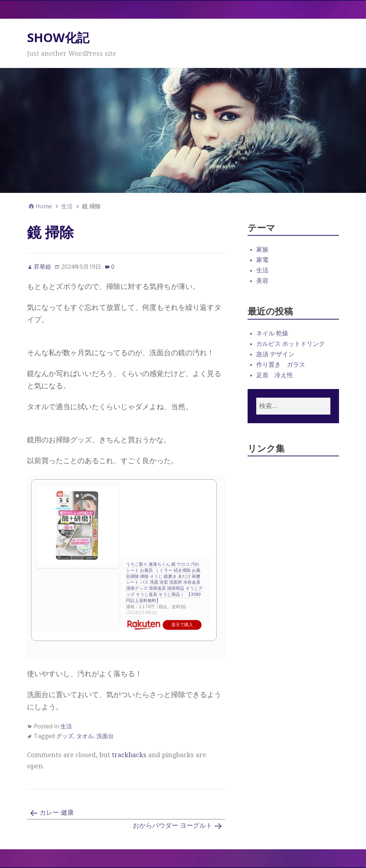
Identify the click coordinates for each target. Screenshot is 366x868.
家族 (262, 249)
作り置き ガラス (281, 365)
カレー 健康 (57, 812)
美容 (262, 281)
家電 (262, 260)
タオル (85, 736)
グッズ (65, 736)
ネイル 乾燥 (272, 333)
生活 (66, 726)
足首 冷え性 (275, 375)
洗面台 (105, 736)
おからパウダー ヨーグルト (173, 825)
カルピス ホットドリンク (291, 344)
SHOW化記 (58, 37)
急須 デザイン (275, 354)
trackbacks (129, 755)
